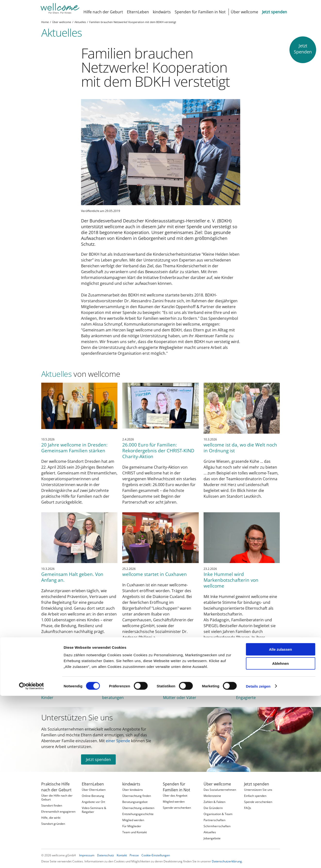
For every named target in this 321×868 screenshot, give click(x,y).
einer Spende (118, 741)
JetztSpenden (303, 49)
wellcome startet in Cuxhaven (155, 574)
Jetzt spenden (98, 759)
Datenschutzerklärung (227, 861)
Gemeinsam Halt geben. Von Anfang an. (72, 577)
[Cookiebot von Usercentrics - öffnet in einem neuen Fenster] (31, 461)
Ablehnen (280, 439)
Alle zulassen (280, 425)
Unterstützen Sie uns (77, 717)
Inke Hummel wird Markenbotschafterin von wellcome (231, 580)
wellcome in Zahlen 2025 (83, 670)
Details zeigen (258, 461)
